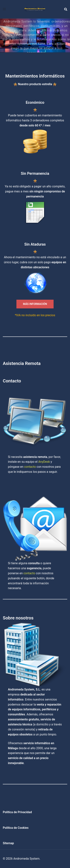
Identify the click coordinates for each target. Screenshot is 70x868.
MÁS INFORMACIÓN (35, 304)
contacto (30, 467)
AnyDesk (44, 462)
